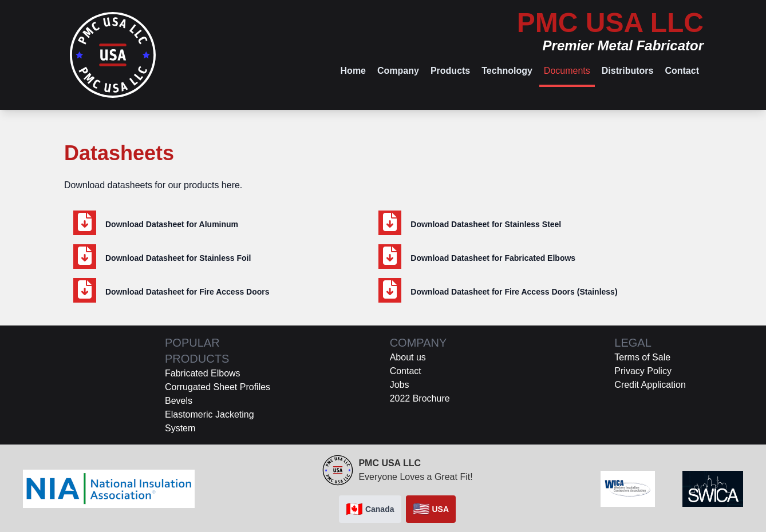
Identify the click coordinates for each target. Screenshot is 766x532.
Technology (507, 71)
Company (398, 71)
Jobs (400, 385)
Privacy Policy (643, 371)
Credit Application (650, 385)
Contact (682, 71)
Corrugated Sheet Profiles (218, 387)
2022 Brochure (420, 398)
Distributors (628, 71)
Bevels (179, 401)
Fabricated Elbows (203, 373)
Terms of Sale (642, 357)
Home (353, 71)
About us (408, 357)
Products (450, 71)
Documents (567, 71)
